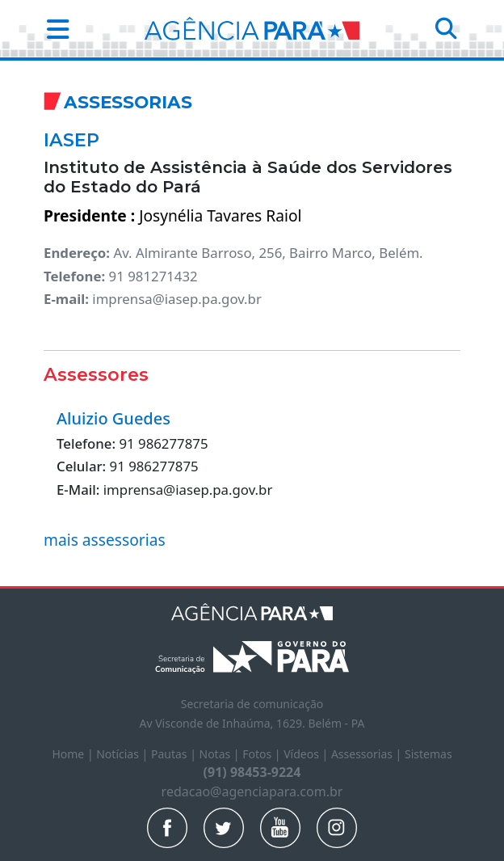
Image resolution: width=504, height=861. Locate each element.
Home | (74, 754)
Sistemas (428, 754)
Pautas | (175, 754)
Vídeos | (307, 754)
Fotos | (263, 754)
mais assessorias (105, 540)
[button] (53, 29)
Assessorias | (368, 754)
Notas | (221, 754)
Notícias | (124, 754)
